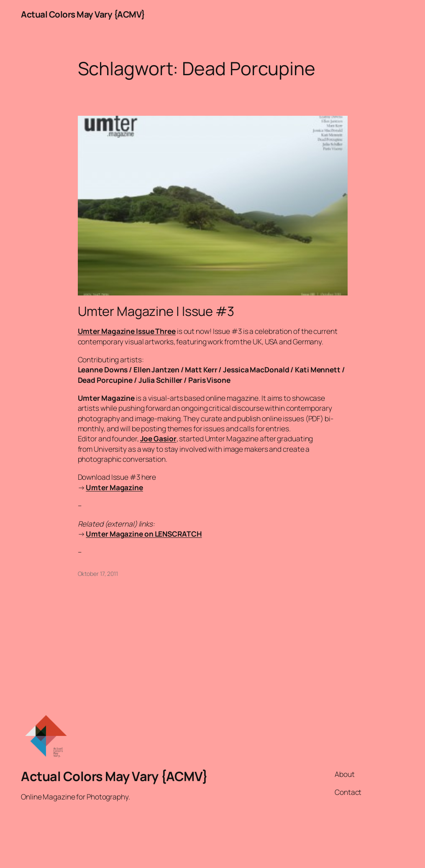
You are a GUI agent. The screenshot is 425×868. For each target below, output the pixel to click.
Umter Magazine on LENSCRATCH (144, 534)
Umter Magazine (114, 487)
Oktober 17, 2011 (98, 574)
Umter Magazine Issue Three (127, 331)
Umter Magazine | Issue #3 (156, 311)
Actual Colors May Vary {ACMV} (83, 14)
